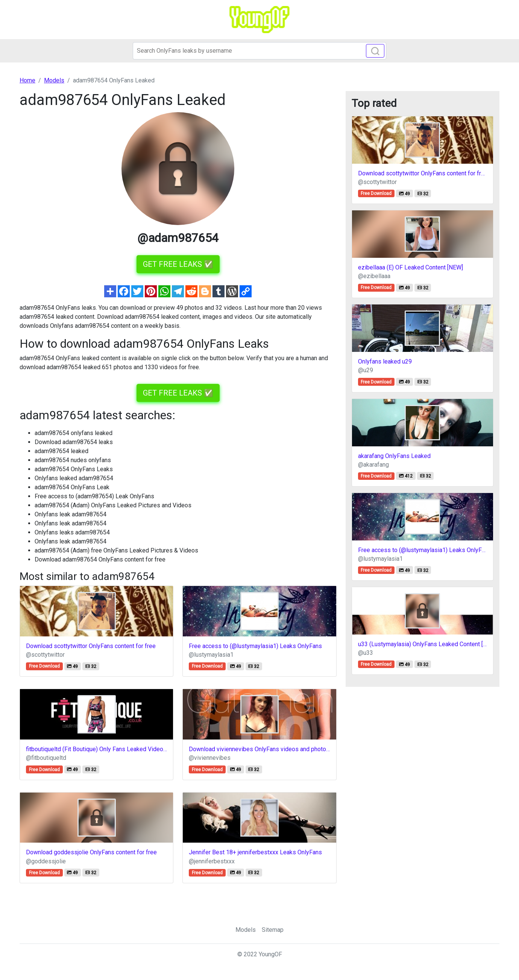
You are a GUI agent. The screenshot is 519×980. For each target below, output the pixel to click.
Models (246, 930)
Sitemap (273, 930)
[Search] (259, 51)
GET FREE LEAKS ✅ (178, 264)
